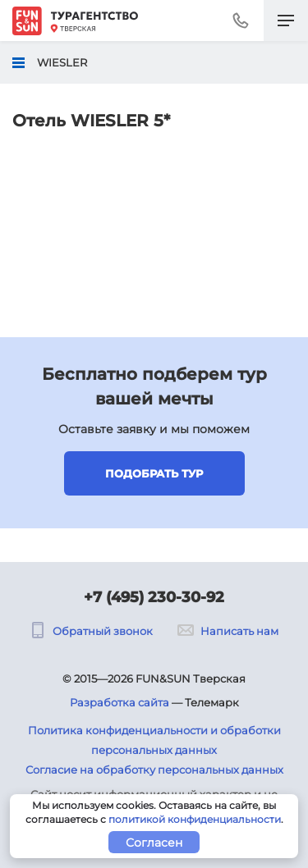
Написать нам (228, 631)
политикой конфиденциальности (195, 819)
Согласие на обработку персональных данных (154, 770)
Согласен (154, 843)
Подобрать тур (154, 473)
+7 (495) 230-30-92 (154, 597)
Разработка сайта (120, 702)
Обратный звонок (91, 631)
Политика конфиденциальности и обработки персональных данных (154, 740)
